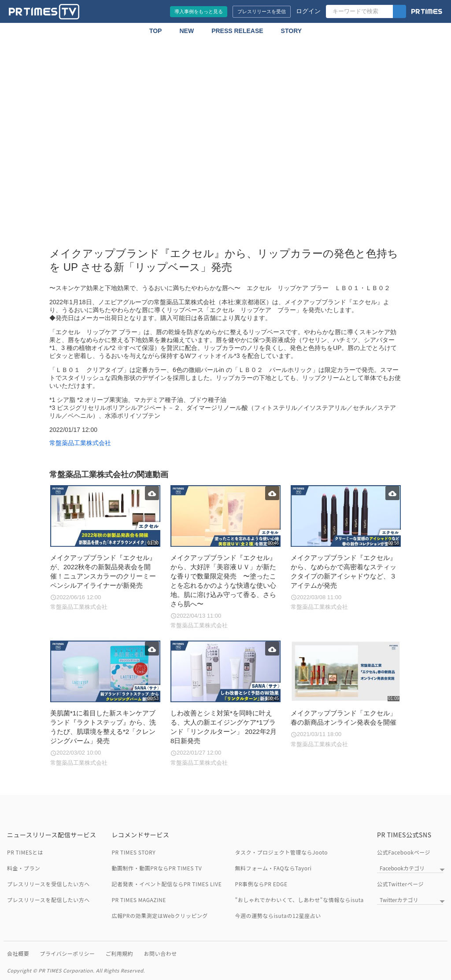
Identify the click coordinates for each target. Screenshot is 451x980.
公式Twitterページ (400, 884)
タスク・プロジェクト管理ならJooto (282, 852)
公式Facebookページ (404, 852)
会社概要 (18, 953)
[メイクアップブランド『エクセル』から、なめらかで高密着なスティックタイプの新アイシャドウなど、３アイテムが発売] (346, 548)
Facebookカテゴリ (402, 868)
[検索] (399, 11)
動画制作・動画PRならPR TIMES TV (157, 868)
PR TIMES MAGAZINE (139, 900)
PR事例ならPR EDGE (261, 884)
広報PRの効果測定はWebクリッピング (159, 916)
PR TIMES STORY (133, 852)
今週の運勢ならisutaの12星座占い (278, 916)
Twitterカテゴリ (399, 900)
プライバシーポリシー (67, 953)
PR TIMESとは (25, 852)
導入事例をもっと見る (199, 11)
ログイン (308, 11)
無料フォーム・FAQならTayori (274, 868)
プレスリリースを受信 (262, 11)
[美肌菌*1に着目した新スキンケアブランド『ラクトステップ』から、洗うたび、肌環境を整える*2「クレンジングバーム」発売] (105, 704)
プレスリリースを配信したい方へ (48, 900)
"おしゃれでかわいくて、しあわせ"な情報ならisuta (299, 900)
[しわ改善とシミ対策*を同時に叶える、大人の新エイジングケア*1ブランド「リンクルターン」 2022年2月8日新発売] (225, 704)
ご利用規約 (120, 953)
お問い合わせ (160, 953)
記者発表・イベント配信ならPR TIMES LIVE (166, 884)
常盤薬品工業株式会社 (80, 443)
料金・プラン (24, 868)
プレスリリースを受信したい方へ (48, 884)
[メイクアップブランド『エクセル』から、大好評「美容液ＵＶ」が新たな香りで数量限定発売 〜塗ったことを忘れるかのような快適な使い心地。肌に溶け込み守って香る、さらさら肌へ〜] (225, 558)
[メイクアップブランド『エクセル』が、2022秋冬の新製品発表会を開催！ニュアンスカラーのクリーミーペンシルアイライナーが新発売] (105, 548)
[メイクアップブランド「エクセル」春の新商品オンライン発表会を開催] (346, 694)
